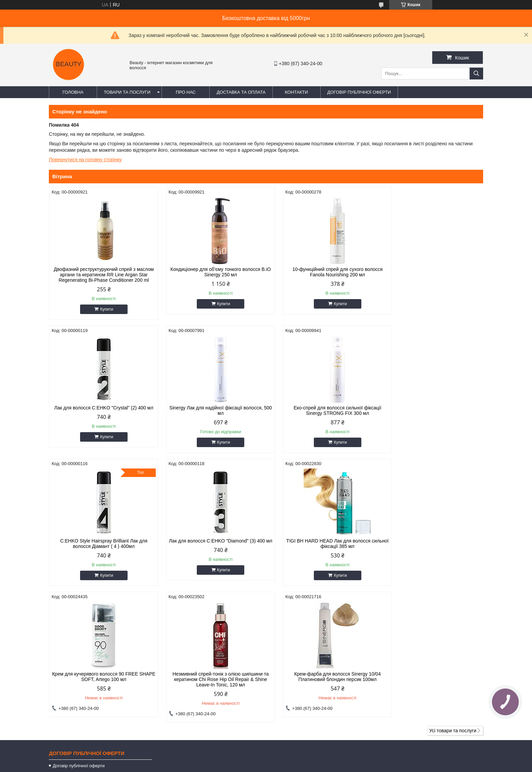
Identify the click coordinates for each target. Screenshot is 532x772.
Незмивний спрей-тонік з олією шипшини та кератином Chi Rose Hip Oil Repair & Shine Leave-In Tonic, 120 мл (321, 552)
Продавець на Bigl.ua (266, 759)
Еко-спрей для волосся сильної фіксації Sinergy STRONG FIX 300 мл (211, 416)
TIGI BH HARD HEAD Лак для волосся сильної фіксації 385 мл (100, 549)
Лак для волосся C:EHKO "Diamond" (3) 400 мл (431, 416)
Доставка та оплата (241, 92)
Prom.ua (298, 753)
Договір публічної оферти (359, 92)
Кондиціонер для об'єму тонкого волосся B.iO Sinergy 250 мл (211, 272)
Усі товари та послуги (453, 603)
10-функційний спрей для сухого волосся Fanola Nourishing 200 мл (321, 272)
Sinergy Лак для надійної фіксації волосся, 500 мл (101, 416)
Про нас (186, 92)
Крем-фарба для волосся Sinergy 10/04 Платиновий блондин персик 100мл (431, 549)
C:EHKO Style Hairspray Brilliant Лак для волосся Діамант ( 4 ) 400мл (321, 416)
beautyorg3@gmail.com (302, 682)
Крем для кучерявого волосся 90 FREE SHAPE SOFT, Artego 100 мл (211, 549)
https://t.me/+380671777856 (306, 691)
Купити (103, 315)
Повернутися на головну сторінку (85, 160)
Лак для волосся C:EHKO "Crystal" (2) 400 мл (432, 272)
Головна (73, 92)
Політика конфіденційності (300, 766)
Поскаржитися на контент (247, 766)
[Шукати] (476, 73)
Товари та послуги (127, 92)
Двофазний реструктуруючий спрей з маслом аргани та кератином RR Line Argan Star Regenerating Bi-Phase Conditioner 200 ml (101, 277)
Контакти (297, 92)
